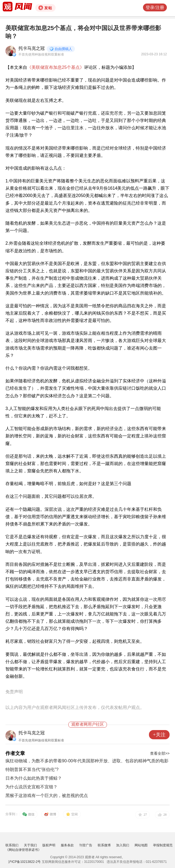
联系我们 (12, 845)
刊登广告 (86, 845)
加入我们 (123, 845)
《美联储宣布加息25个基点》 (56, 67)
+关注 (159, 735)
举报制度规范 (163, 845)
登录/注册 (155, 7)
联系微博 (104, 845)
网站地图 (141, 845)
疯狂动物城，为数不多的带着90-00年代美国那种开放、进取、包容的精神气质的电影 (87, 761)
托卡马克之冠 (31, 48)
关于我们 (30, 845)
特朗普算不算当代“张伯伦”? (32, 769)
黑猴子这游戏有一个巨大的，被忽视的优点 (47, 796)
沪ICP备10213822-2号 (24, 862)
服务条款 (67, 845)
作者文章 (15, 753)
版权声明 (49, 845)
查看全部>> (160, 753)
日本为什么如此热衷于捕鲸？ (34, 778)
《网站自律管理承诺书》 (23, 850)
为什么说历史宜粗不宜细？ (31, 787)
